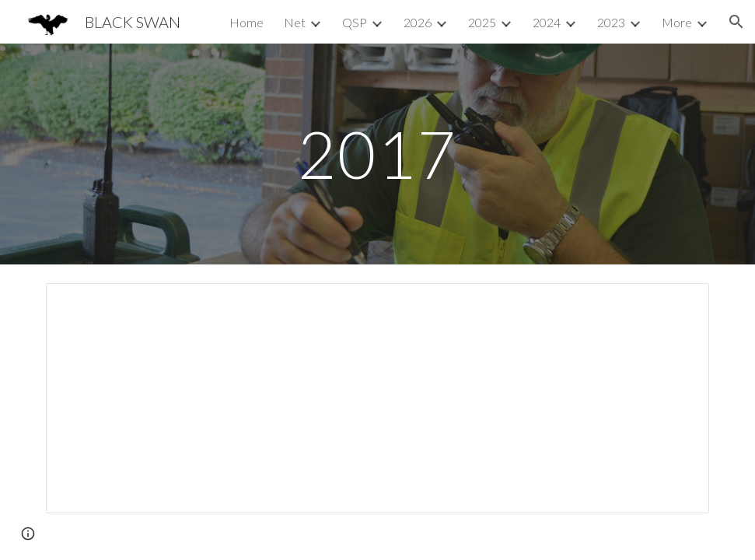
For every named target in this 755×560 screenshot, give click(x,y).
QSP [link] (355, 22)
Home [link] (246, 22)
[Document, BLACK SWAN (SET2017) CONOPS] (377, 398)
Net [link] (295, 22)
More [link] (677, 22)
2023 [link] (611, 22)
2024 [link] (547, 22)
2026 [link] (418, 22)
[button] (736, 22)
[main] (377, 154)
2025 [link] (482, 22)
